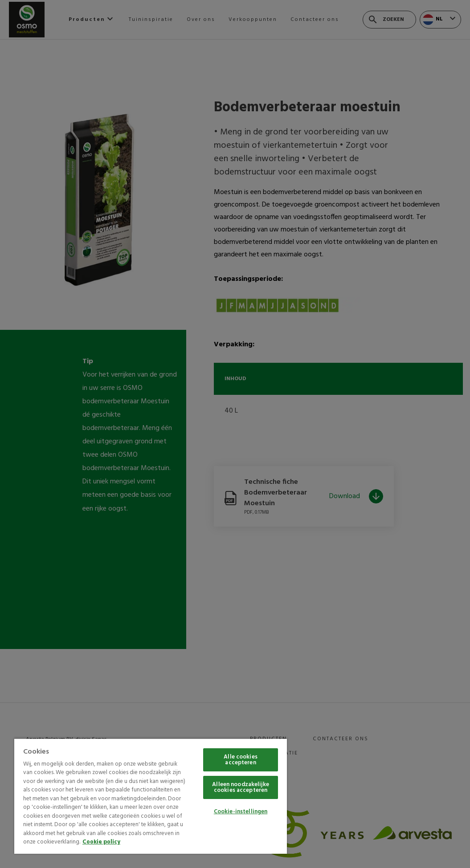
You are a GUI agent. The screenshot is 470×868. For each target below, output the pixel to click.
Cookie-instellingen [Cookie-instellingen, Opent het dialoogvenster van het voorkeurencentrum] (241, 812)
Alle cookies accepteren (241, 760)
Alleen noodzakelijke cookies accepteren (241, 787)
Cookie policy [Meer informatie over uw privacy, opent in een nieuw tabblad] (101, 842)
